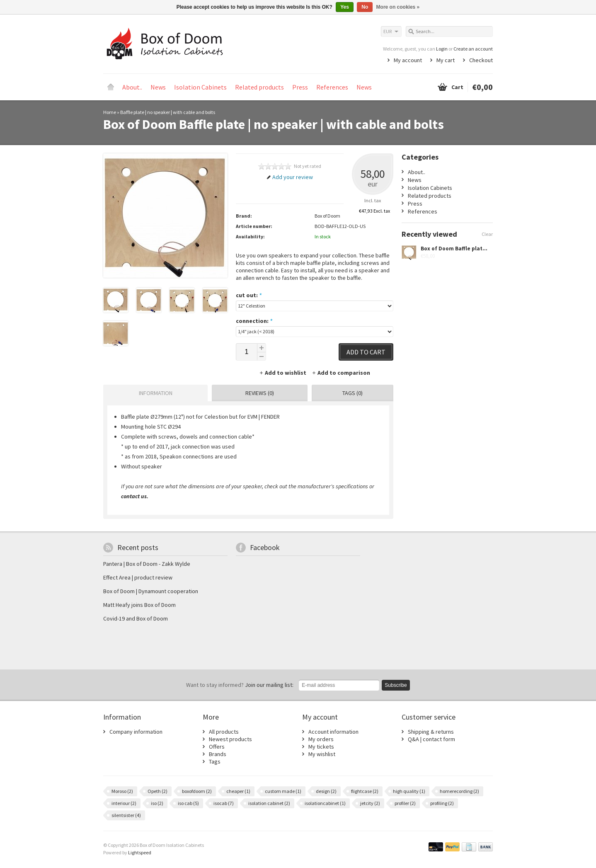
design (326, 791)
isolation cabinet (269, 803)
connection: (254, 321)
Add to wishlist (283, 373)
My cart (446, 60)
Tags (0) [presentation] (353, 393)
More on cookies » (398, 7)
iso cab (188, 803)
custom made (283, 791)
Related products (259, 87)
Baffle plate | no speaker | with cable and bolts (168, 112)
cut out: (249, 295)
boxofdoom (197, 791)
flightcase (365, 791)
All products (224, 732)
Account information (333, 732)
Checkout (481, 60)
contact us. (135, 496)
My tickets (321, 747)
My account (408, 60)
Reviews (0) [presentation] (260, 393)
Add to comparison (341, 373)
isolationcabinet (325, 803)
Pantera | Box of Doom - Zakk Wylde (147, 564)
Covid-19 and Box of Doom (136, 618)
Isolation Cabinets (200, 87)
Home (111, 87)
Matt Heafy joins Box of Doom (139, 605)
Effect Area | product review (138, 577)
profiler (405, 803)
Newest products (230, 739)
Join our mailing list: (240, 685)
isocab (224, 803)
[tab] (153, 393)
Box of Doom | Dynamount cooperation (151, 591)
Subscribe (396, 685)
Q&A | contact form (431, 739)
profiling (442, 803)
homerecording (459, 791)
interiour (124, 803)
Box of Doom (327, 216)
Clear (487, 234)
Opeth (157, 791)
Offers (217, 747)
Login (442, 49)
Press (300, 87)
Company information (136, 732)
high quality (409, 791)
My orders (321, 739)
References (332, 87)
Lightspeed (140, 852)
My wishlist (322, 754)
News (158, 87)
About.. (132, 87)
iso (157, 803)
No (365, 7)
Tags (215, 761)
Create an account (473, 49)
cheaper (238, 791)
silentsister (126, 815)
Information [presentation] (156, 393)
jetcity (370, 803)
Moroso (122, 791)
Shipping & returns (431, 732)
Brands (218, 754)
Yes (345, 7)
